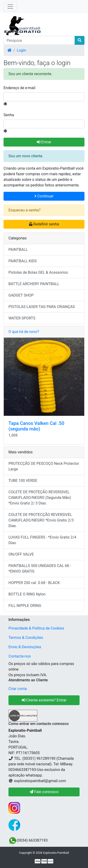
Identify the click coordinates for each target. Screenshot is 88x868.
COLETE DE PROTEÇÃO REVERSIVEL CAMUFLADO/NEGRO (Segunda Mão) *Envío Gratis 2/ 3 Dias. (40, 498)
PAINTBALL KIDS (23, 261)
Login (21, 50)
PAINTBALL (18, 250)
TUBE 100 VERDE (23, 481)
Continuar (44, 196)
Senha (9, 115)
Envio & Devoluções (25, 647)
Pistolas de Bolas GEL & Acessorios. (39, 272)
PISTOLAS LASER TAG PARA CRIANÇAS (42, 307)
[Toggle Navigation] (10, 7)
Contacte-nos (20, 656)
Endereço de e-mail (19, 88)
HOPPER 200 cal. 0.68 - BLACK (34, 583)
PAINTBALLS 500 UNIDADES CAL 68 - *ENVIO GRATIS (40, 569)
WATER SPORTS (22, 318)
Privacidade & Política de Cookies (36, 628)
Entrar (44, 142)
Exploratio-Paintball (56, 853)
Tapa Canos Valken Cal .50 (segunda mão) (36, 426)
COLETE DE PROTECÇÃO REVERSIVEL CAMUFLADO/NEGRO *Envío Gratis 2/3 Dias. (41, 520)
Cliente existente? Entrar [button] (44, 700)
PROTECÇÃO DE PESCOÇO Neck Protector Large (44, 466)
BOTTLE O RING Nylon (27, 594)
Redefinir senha (44, 224)
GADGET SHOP (21, 295)
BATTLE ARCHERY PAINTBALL (34, 284)
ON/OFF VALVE (21, 554)
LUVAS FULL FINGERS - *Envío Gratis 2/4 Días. (42, 540)
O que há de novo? (24, 332)
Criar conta (18, 689)
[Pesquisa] (39, 40)
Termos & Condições (26, 638)
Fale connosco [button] (44, 792)
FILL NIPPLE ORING (25, 606)
